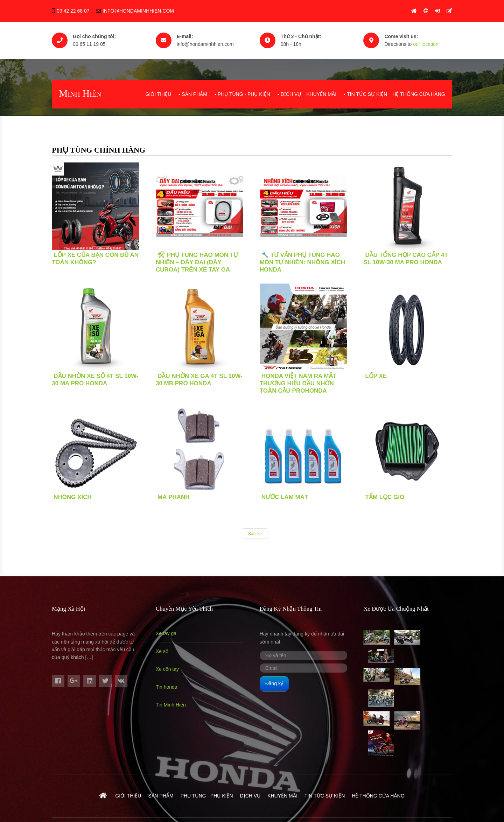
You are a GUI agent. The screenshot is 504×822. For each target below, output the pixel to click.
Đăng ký (275, 683)
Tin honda (167, 686)
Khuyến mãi (321, 93)
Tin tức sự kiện (366, 93)
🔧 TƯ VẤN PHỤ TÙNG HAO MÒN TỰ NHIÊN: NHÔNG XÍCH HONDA (303, 262)
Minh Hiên (81, 93)
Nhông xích (73, 496)
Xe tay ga (167, 633)
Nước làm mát (286, 496)
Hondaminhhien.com (164, 790)
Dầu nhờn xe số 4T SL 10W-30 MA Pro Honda (96, 379)
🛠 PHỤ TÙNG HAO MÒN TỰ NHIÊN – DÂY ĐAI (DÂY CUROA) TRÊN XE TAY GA (198, 262)
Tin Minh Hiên (171, 704)
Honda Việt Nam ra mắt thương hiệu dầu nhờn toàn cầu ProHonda (299, 383)
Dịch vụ (290, 93)
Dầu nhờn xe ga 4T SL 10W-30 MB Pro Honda (200, 379)
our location (427, 44)
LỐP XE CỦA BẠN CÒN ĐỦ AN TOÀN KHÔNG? (96, 258)
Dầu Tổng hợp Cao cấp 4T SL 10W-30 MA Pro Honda (407, 258)
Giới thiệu (158, 93)
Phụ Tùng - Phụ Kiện (243, 93)
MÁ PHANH (174, 496)
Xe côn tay (168, 668)
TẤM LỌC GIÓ (386, 496)
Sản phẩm (194, 93)
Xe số (163, 651)
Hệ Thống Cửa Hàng (418, 93)
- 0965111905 (436, 790)
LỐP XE (377, 375)
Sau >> (255, 533)
